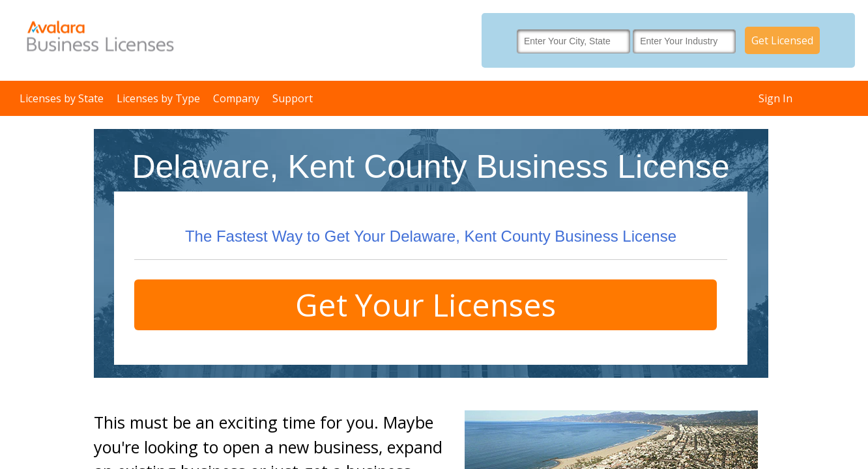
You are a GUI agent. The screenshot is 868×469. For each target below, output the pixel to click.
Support (293, 98)
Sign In (775, 98)
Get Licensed (782, 40)
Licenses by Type (158, 98)
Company (236, 98)
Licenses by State (62, 98)
